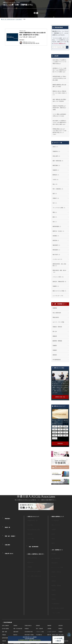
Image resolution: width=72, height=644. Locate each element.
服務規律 (38, 609)
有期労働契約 (28, 609)
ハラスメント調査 (54, 584)
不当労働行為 (39, 605)
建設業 (52, 535)
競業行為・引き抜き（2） (59, 231)
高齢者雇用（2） (57, 245)
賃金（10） (55, 184)
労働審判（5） (56, 286)
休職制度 (27, 599)
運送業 (52, 532)
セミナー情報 (29, 532)
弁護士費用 (6, 535)
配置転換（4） (56, 175)
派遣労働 (61, 596)
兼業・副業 (61, 615)
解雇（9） (55, 217)
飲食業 (52, 529)
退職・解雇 (5, 602)
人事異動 (49, 599)
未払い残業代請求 (57, 313)
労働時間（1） (56, 170)
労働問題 (55, 308)
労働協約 (61, 602)
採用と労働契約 (6, 596)
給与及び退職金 (6, 599)
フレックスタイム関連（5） (59, 208)
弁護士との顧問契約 (31, 547)
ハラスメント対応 (40, 602)
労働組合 (4, 605)
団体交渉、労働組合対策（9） (60, 282)
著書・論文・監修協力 (9, 529)
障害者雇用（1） (57, 250)
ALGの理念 (29, 523)
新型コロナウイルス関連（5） (60, 291)
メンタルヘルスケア (52, 602)
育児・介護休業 (39, 599)
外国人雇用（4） (57, 156)
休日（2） (55, 203)
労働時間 (49, 596)
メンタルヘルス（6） (58, 259)
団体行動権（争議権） (30, 605)
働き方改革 (61, 605)
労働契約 (15, 596)
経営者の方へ (29, 550)
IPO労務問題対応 (57, 360)
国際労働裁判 (5, 618)
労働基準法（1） (57, 152)
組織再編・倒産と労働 (52, 612)
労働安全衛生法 (28, 596)
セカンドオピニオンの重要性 (32, 556)
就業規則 (55, 355)
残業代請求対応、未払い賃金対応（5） (59, 265)
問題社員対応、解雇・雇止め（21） (59, 271)
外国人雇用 (16, 612)
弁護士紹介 (29, 529)
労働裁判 (55, 350)
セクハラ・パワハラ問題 (58, 322)
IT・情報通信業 (54, 520)
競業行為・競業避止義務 (53, 605)
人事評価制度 (50, 615)
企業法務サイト (36, 625)
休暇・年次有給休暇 (18, 599)
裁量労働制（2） (57, 166)
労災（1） (55, 222)
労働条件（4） (56, 198)
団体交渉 (15, 605)
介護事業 (52, 526)
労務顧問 (28, 553)
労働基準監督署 (17, 615)
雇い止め (55, 332)
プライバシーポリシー (63, 634)
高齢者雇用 (16, 602)
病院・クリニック (54, 523)
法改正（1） (56, 147)
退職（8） (55, 212)
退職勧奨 (55, 336)
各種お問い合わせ (8, 542)
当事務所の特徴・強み (31, 520)
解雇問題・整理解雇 (57, 341)
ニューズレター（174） (58, 296)
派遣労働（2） (56, 241)
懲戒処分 (61, 599)
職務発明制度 (28, 615)
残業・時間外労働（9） (58, 161)
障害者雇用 (38, 612)
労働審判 (55, 346)
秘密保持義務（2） (57, 227)
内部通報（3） (56, 236)
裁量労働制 (16, 609)
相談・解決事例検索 (32, 538)
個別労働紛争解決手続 (63, 612)
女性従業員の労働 (29, 602)
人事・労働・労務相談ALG (36, 628)
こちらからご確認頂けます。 (60, 44)
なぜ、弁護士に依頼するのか (32, 560)
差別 (3, 615)
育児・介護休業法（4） (58, 189)
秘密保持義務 (5, 609)
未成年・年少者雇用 (29, 612)
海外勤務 (61, 609)
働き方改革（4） (57, 255)
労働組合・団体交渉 (57, 327)
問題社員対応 (56, 318)
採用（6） (55, 194)
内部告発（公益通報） (52, 609)
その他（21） (56, 180)
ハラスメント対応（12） (58, 277)
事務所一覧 (6, 523)
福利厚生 (38, 615)
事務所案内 (6, 517)
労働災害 (4, 612)
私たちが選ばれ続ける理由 (32, 526)
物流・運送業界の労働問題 (56, 581)
